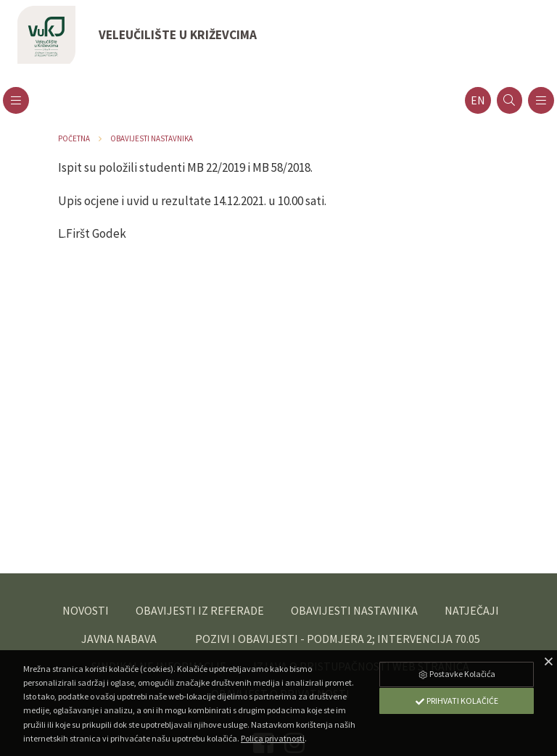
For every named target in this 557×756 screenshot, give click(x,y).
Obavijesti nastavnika (152, 138)
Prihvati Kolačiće (456, 701)
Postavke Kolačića (456, 674)
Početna (74, 138)
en (478, 100)
